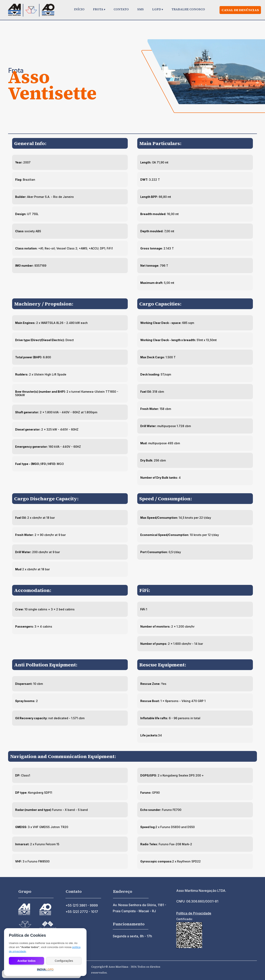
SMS (140, 9)
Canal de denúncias (240, 10)
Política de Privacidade (194, 913)
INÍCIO (79, 9)
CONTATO (121, 9)
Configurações (64, 961)
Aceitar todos (26, 961)
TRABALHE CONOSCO (188, 9)
